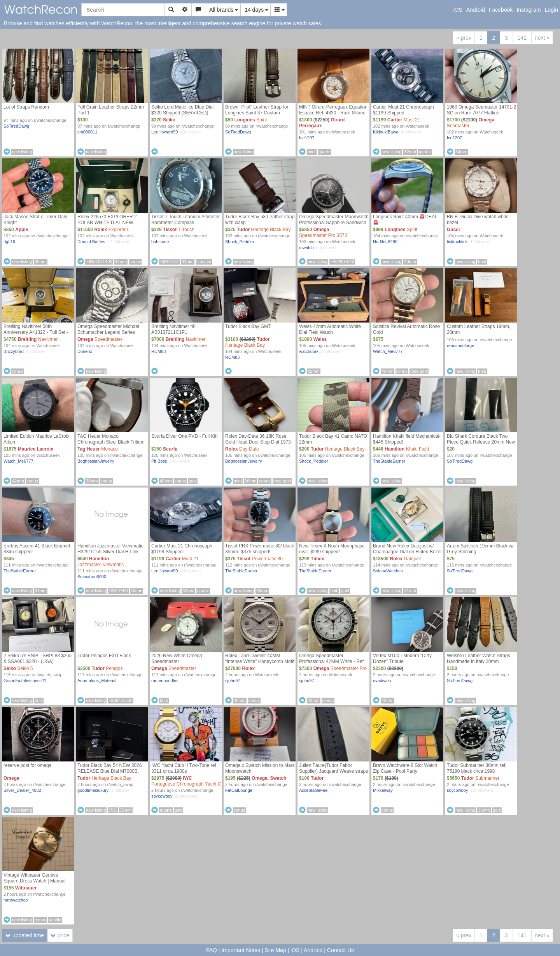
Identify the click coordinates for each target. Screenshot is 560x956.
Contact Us (340, 950)
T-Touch (186, 230)
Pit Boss (159, 461)
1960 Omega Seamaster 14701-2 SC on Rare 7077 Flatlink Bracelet (481, 113)
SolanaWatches (388, 571)
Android (476, 10)
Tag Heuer (89, 449)
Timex (317, 559)
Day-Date (249, 449)
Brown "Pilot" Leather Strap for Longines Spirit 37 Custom (257, 110)
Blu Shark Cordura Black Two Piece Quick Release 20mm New (481, 439)
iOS (458, 10)
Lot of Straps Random (26, 107)
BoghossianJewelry (96, 461)
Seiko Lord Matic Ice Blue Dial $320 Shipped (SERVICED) (182, 110)
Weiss (320, 339)
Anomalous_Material (97, 681)
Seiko (169, 120)
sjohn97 (233, 681)
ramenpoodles (165, 681)
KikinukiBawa (386, 132)
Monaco (109, 449)
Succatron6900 (92, 577)
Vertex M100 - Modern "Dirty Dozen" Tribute (402, 659)
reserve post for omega (27, 765)
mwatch (306, 247)
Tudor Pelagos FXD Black (104, 656)
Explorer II (119, 230)
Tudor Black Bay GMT (248, 326)
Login (551, 10)
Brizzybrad (14, 351)
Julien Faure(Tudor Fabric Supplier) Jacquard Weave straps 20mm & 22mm (333, 771)
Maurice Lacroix (36, 449)
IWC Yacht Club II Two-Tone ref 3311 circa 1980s (184, 768)
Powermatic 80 (267, 559)
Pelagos (114, 668)
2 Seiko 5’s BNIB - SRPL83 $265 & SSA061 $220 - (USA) (38, 659)
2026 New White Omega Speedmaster (177, 659)
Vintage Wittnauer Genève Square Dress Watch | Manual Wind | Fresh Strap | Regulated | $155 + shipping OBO (37, 884)
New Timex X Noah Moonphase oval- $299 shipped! (332, 549)
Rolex (101, 230)
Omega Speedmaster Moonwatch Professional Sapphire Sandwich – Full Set (334, 223)
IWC (187, 778)
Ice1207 (307, 138)
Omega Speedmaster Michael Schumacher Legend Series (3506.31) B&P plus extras (108, 332)
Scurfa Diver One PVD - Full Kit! (185, 436)
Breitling (27, 339)
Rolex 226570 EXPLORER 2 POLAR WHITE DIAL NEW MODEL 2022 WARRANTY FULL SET (112, 225)
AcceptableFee (313, 790)
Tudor (243, 230)
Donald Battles (91, 242)
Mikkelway (383, 790)
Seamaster (458, 126)
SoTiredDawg (16, 126)
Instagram (528, 10)
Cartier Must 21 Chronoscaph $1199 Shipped (403, 110)
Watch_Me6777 (388, 351)
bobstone (160, 242)
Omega (486, 120)
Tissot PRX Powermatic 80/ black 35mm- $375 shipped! (260, 549)
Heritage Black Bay (271, 230)
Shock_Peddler (240, 242)
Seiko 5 (25, 668)
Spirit (262, 120)
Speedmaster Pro (349, 668)
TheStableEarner (389, 461)
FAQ (212, 950)
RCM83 (158, 351)
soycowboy (162, 796)
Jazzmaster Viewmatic (101, 565)
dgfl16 (9, 242)
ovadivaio (382, 681)
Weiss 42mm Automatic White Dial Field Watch (330, 329)
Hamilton (395, 449)
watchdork (309, 351)
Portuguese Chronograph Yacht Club (189, 784)
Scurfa (170, 449)
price (60, 935)
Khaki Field (417, 449)
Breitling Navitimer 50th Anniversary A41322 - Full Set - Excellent (36, 332)
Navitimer (48, 339)
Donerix (85, 351)
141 (522, 38)
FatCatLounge (239, 790)
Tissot (170, 230)
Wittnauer (26, 888)
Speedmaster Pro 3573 (323, 235)
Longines (244, 120)
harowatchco (16, 900)
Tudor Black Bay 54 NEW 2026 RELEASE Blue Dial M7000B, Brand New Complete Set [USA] (110, 771)
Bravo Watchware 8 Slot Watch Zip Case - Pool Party (405, 768)
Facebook (501, 10)
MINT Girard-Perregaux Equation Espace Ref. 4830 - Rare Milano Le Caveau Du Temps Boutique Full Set (333, 116)
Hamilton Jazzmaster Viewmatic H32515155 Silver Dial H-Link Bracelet (110, 552)
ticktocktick (457, 242)
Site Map (275, 950)
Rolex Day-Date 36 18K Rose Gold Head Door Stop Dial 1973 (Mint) (258, 442)
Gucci (453, 230)
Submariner (487, 778)
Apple (22, 230)
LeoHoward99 (165, 132)
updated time (25, 935)
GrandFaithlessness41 (25, 681)
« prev (464, 38)
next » (542, 38)
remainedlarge (460, 346)
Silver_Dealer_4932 (22, 790)
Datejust (412, 559)
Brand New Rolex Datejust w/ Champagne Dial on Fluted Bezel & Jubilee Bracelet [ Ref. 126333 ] (408, 552)
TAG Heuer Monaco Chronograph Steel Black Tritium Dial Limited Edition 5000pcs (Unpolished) (111, 445)
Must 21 (412, 120)
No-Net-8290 (385, 242)
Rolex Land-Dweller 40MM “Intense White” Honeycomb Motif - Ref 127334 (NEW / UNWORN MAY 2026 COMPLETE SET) (260, 664)
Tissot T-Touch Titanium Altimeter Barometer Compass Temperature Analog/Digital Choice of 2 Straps (185, 225)
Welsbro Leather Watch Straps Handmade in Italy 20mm (479, 659)
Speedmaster (108, 339)
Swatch (278, 778)
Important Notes (241, 950)
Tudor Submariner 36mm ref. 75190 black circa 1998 (477, 768)
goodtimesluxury (93, 790)
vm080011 (87, 132)
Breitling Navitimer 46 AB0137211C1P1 (173, 329)
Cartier (395, 120)
